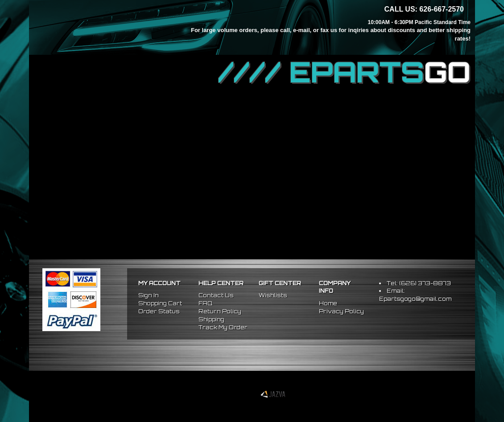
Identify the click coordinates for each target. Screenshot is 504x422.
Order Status (159, 311)
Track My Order (223, 327)
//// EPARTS (344, 72)
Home (328, 303)
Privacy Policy (341, 311)
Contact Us (216, 295)
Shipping (211, 319)
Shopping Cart (160, 303)
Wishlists (273, 295)
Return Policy (220, 311)
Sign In (149, 295)
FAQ (205, 303)
